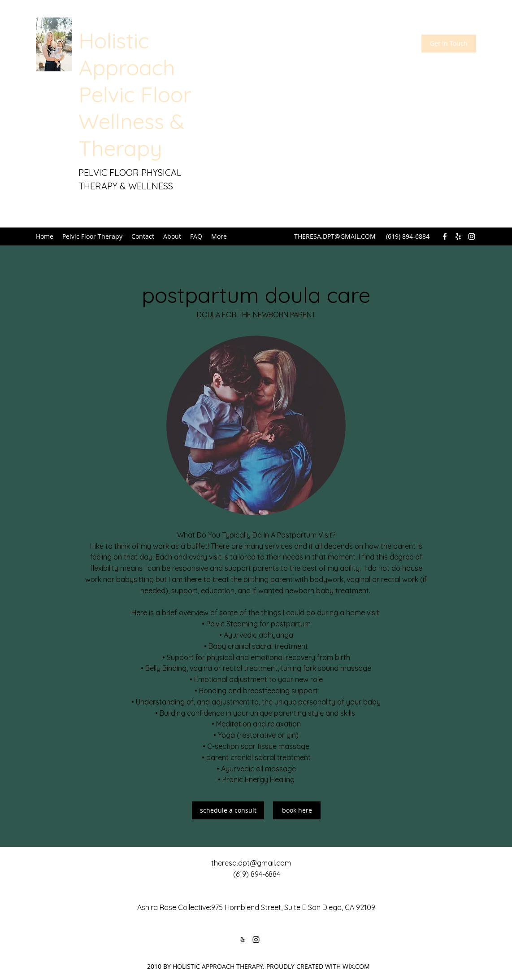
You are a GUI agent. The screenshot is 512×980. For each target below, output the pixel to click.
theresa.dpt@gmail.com (251, 863)
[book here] (297, 810)
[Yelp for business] (458, 236)
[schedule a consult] (228, 810)
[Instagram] (472, 236)
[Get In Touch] (449, 44)
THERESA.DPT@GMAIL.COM (335, 236)
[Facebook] (445, 236)
